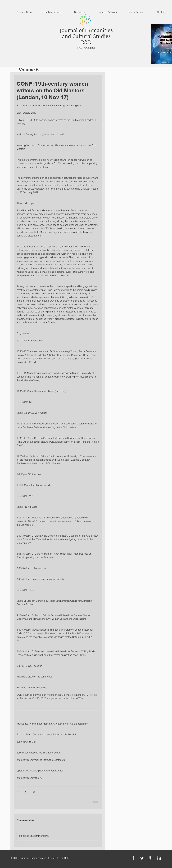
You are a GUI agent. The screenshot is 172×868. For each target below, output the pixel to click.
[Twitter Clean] (142, 858)
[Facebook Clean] (133, 858)
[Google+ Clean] (151, 858)
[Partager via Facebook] (18, 792)
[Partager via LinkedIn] (34, 792)
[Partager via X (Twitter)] (26, 792)
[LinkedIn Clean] (159, 858)
